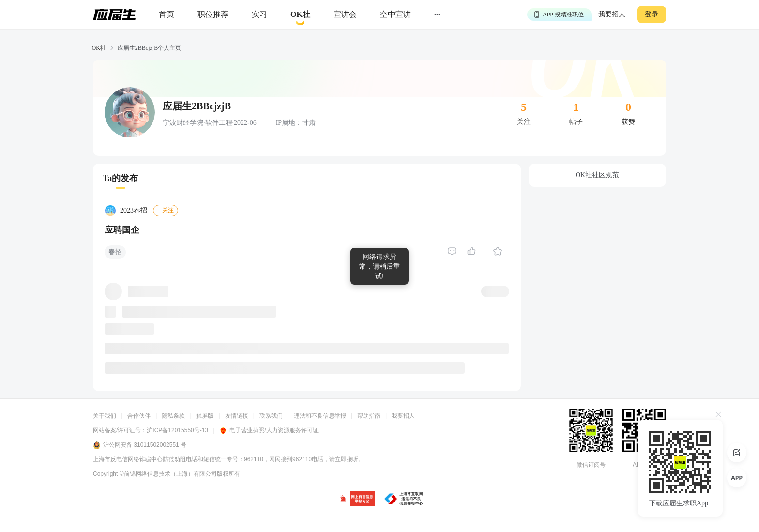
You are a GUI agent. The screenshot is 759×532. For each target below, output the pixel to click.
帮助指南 (369, 416)
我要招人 (612, 14)
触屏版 (205, 416)
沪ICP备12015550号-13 (177, 430)
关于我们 (105, 416)
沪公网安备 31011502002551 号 (140, 445)
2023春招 (134, 210)
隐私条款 (173, 416)
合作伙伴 (139, 416)
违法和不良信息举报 (320, 416)
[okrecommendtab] (300, 15)
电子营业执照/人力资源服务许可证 (269, 430)
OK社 (99, 48)
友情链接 (237, 416)
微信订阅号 (591, 465)
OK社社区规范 (597, 175)
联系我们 (271, 416)
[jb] (355, 499)
